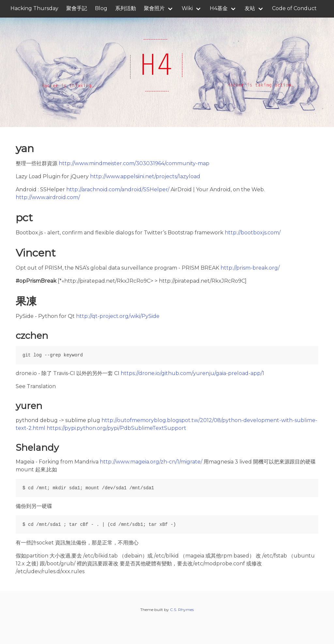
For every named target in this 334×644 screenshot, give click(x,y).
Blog (101, 8)
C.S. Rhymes (182, 610)
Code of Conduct (294, 8)
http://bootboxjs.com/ (253, 233)
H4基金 (219, 8)
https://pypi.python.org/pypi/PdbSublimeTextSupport (116, 428)
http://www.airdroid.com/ (48, 197)
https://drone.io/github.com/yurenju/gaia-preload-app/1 (192, 373)
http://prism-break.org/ (250, 268)
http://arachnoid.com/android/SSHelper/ (118, 189)
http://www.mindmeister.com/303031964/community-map (134, 163)
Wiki (187, 8)
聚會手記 (77, 8)
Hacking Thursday (34, 8)
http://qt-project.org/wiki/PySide (118, 316)
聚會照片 (154, 8)
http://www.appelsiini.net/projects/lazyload (145, 176)
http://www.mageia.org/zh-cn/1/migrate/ (151, 462)
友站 (250, 8)
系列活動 (126, 8)
